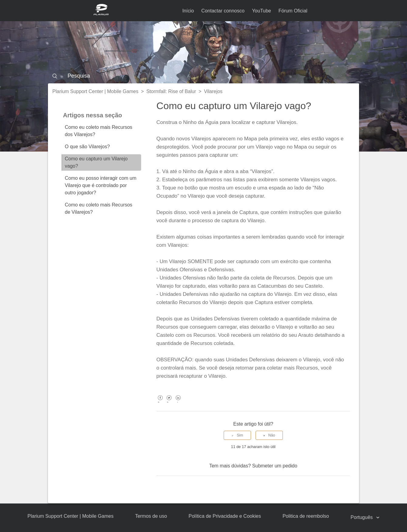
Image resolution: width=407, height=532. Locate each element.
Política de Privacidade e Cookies (225, 516)
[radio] (237, 435)
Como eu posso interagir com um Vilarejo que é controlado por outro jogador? (101, 185)
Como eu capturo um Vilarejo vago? (96, 162)
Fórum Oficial (293, 11)
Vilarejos (213, 91)
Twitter (169, 402)
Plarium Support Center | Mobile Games (95, 91)
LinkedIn (178, 402)
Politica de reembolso (306, 516)
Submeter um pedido (275, 466)
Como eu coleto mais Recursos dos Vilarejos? (99, 131)
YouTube (261, 11)
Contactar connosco (223, 11)
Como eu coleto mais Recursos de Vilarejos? (99, 208)
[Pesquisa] (204, 76)
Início (188, 11)
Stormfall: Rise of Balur (171, 91)
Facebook (160, 402)
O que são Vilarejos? (87, 147)
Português (362, 517)
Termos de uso (151, 516)
